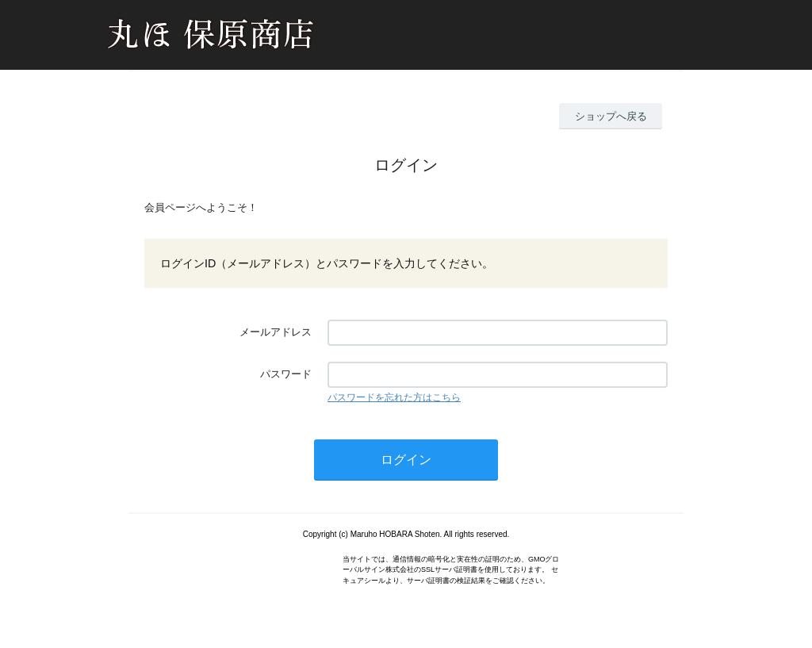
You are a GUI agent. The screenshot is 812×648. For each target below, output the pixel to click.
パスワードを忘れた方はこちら (394, 397)
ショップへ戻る (611, 116)
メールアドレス (276, 332)
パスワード (286, 374)
